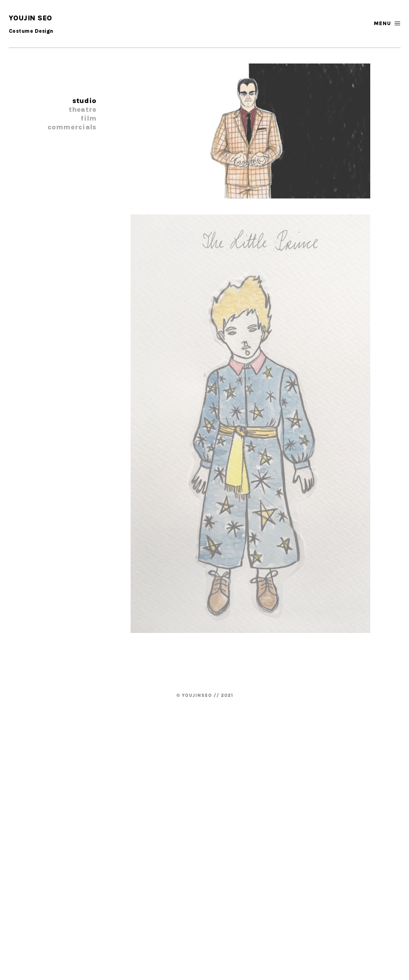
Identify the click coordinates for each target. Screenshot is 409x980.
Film (88, 118)
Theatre (83, 110)
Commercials (72, 127)
